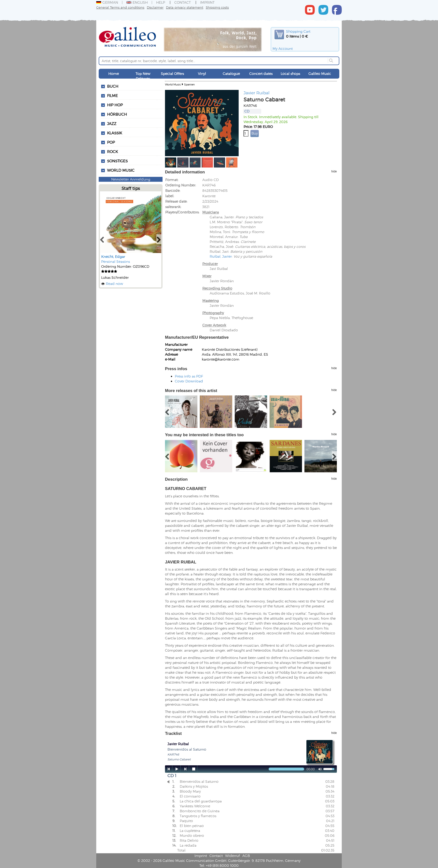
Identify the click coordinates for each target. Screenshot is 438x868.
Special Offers (172, 74)
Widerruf (233, 856)
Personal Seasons (116, 261)
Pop (111, 142)
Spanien (189, 84)
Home (114, 74)
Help (161, 2)
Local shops (290, 74)
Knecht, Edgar (113, 257)
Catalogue (231, 74)
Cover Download (189, 381)
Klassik (115, 133)
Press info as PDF (189, 376)
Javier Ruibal (257, 93)
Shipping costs (217, 7)
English (137, 2)
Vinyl (202, 74)
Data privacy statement (185, 7)
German (107, 2)
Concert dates (261, 74)
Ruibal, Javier (221, 256)
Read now (114, 284)
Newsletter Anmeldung (131, 179)
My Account (283, 49)
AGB (246, 856)
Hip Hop (115, 105)
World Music (121, 170)
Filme (112, 96)
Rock (112, 152)
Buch (113, 86)
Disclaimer (155, 7)
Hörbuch (117, 114)
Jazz (112, 124)
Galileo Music (320, 74)
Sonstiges (117, 161)
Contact (183, 2)
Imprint (207, 2)
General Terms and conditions (120, 7)
